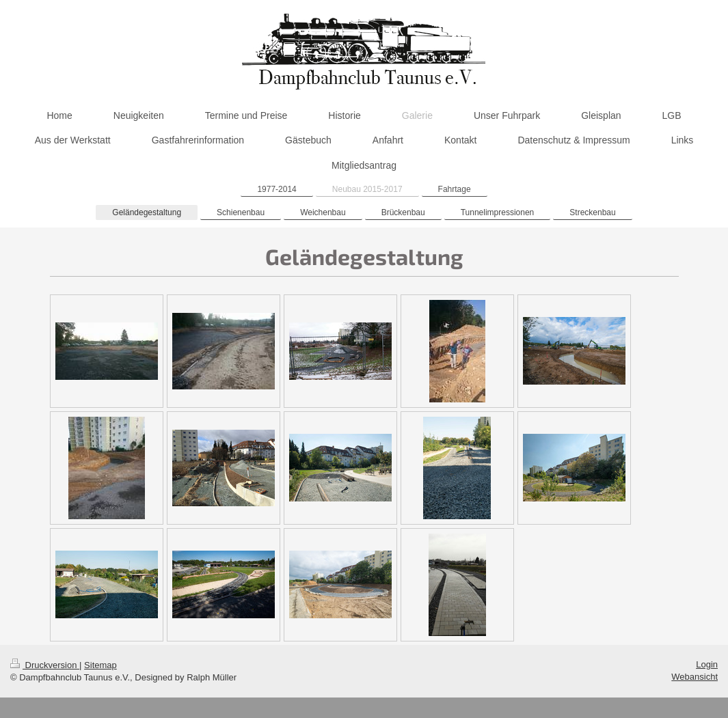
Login (707, 664)
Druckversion (45, 665)
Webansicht (695, 677)
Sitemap (100, 665)
